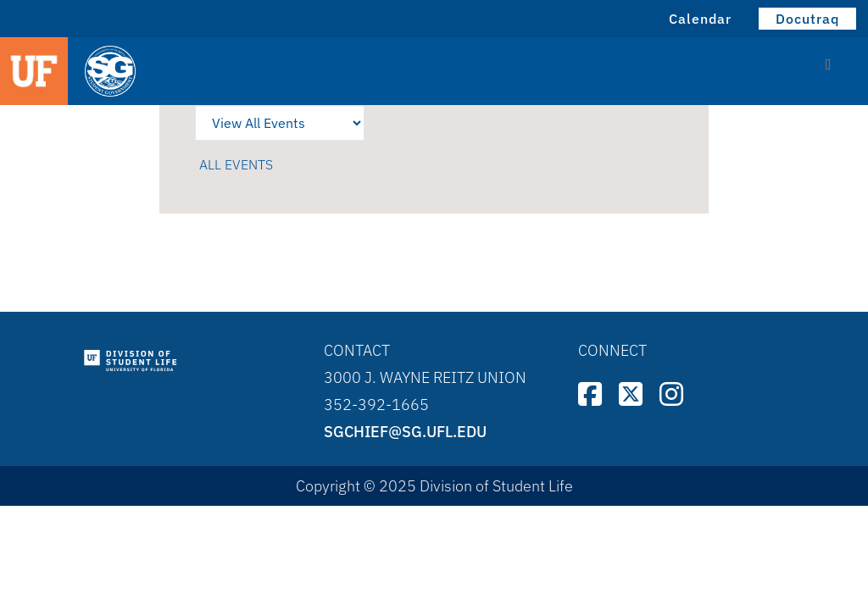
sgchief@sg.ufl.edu (405, 432)
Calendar (700, 19)
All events (236, 164)
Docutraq (807, 19)
